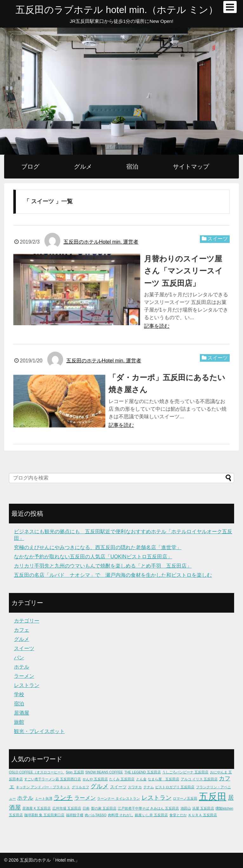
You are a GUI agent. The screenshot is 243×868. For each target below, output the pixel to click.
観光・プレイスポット (39, 731)
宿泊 (132, 167)
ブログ (30, 167)
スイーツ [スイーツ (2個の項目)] (118, 787)
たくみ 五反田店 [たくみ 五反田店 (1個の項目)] (122, 779)
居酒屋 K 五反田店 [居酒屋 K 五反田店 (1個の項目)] (36, 808)
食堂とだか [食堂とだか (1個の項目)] (178, 815)
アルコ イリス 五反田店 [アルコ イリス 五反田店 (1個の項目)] (199, 779)
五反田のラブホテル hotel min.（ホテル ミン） (117, 10)
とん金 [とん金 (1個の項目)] (141, 779)
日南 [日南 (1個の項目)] (86, 808)
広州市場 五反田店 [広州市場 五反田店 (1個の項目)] (67, 808)
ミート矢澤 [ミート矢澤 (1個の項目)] (44, 798)
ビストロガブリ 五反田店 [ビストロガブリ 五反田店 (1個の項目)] (175, 787)
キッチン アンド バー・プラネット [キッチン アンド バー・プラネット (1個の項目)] (43, 787)
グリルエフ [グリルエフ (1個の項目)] (80, 787)
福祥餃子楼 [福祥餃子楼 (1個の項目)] (75, 815)
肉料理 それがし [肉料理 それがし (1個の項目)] (121, 815)
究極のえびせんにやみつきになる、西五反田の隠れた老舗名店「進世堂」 (98, 547)
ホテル (22, 667)
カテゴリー (27, 621)
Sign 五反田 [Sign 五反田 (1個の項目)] (75, 772)
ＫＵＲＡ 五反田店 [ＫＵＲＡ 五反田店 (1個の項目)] (203, 815)
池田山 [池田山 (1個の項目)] (186, 808)
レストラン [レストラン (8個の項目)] (157, 798)
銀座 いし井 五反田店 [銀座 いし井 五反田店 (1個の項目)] (151, 815)
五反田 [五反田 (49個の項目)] (213, 796)
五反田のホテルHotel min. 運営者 (101, 242)
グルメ (83, 167)
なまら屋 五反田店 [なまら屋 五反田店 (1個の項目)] (164, 779)
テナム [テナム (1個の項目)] (149, 787)
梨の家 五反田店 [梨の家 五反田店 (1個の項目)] (104, 808)
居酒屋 (22, 713)
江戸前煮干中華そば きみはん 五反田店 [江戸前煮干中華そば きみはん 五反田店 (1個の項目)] (148, 808)
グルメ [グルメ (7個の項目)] (99, 786)
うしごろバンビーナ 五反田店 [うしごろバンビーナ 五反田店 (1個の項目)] (185, 772)
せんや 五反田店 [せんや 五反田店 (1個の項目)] (95, 779)
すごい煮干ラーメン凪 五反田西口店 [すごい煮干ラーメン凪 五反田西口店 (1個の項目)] (53, 779)
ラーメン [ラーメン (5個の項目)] (85, 798)
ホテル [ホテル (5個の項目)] (25, 798)
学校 (19, 694)
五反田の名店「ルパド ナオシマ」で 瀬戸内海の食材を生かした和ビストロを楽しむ (113, 575)
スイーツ (218, 239)
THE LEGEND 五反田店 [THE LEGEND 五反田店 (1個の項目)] (143, 772)
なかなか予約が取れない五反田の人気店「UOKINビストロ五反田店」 (93, 557)
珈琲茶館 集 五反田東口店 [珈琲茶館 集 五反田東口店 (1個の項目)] (44, 815)
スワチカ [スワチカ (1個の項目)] (135, 787)
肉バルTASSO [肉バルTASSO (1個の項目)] (95, 815)
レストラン (27, 685)
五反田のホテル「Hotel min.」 (50, 860)
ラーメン (24, 676)
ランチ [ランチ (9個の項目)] (63, 797)
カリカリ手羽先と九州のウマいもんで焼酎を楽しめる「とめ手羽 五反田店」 (103, 566)
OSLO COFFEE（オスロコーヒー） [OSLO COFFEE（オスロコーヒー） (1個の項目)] (37, 772)
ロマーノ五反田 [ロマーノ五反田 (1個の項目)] (185, 798)
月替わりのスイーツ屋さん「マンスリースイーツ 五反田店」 (183, 271)
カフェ (22, 630)
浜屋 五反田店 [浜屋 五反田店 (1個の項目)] (203, 808)
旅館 (19, 722)
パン (19, 658)
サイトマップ (191, 167)
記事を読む (157, 326)
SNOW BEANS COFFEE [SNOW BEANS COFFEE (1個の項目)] (104, 772)
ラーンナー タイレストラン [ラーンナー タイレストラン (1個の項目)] (118, 798)
